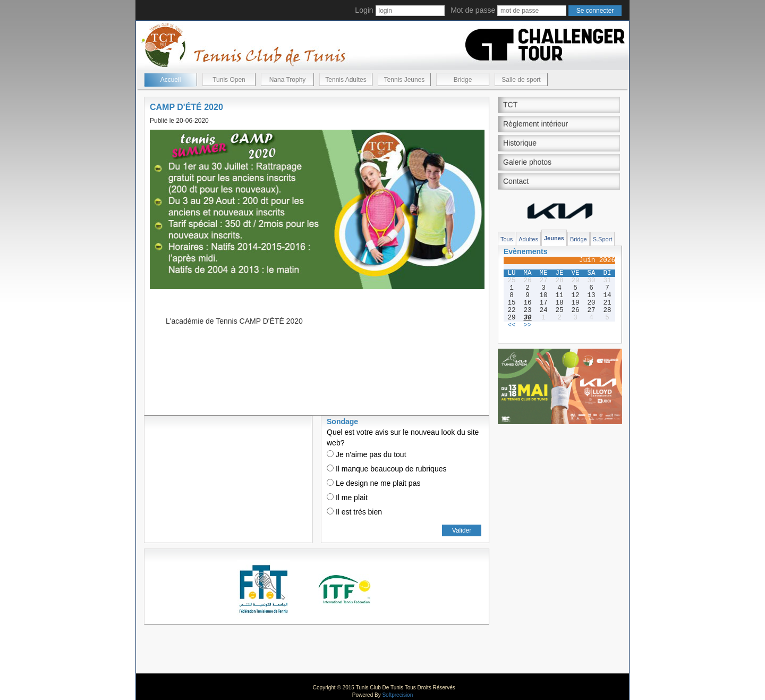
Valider (462, 530)
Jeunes (554, 238)
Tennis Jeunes (405, 80)
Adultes (528, 239)
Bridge (463, 80)
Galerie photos (527, 162)
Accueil (171, 80)
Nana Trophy (288, 80)
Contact (516, 181)
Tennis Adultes (346, 80)
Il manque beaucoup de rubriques (386, 469)
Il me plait (347, 497)
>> (527, 325)
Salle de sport (521, 80)
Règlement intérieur (535, 124)
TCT (510, 105)
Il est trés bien (354, 512)
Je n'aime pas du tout (367, 454)
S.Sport (603, 239)
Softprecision (397, 695)
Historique (520, 143)
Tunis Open (229, 80)
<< (511, 325)
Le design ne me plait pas (373, 483)
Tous (507, 239)
